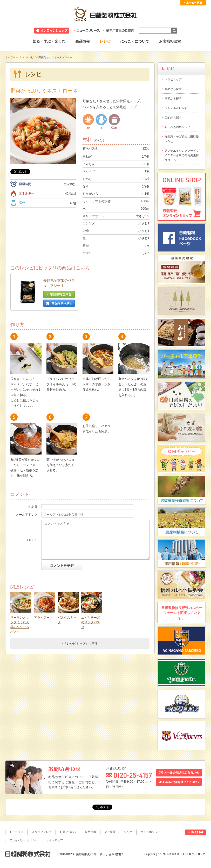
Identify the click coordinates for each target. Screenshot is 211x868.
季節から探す (173, 98)
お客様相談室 (170, 41)
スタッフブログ (42, 832)
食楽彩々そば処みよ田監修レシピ (182, 139)
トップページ (13, 57)
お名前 (33, 507)
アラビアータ (43, 618)
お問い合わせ (68, 832)
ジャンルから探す (176, 108)
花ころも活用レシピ (177, 127)
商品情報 (83, 41)
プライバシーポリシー (24, 840)
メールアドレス (27, 515)
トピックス (16, 832)
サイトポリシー (150, 832)
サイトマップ (55, 840)
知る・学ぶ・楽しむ (49, 41)
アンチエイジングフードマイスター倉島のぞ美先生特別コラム (182, 155)
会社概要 (110, 832)
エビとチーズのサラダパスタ (91, 622)
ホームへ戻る (193, 3)
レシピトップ (173, 79)
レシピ (105, 41)
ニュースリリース (87, 31)
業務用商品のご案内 (118, 31)
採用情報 (91, 832)
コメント (31, 540)
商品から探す (173, 89)
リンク (128, 832)
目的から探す (173, 118)
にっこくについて (135, 41)
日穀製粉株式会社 (105, 14)
